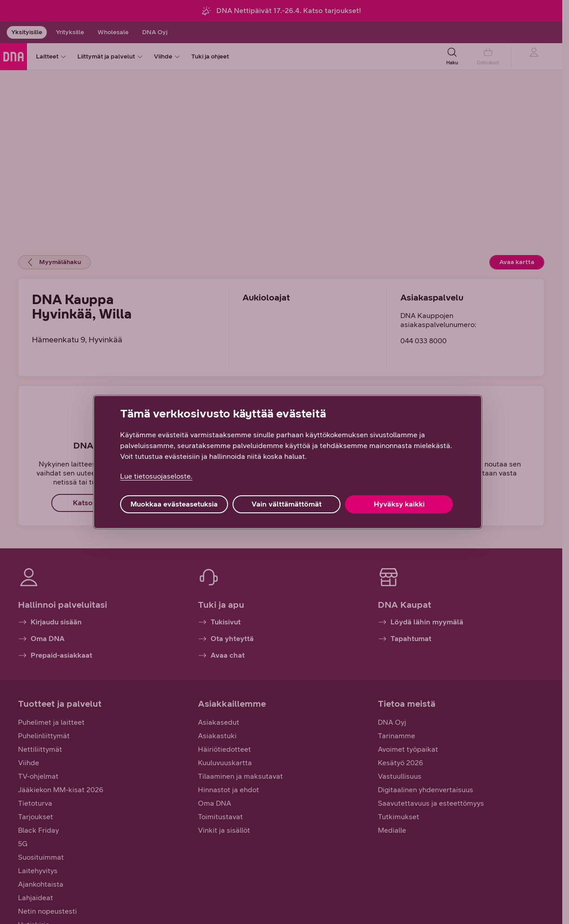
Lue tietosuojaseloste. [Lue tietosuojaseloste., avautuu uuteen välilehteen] (156, 476)
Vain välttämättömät (287, 504)
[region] (288, 462)
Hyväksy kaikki (399, 504)
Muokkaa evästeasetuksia (174, 504)
